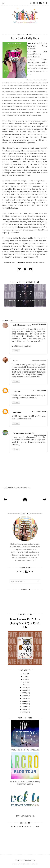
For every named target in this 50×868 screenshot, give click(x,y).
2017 (24, 696)
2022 (25, 682)
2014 (24, 704)
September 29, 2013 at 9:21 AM (39, 412)
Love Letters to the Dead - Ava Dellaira (25, 750)
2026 (25, 674)
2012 (24, 709)
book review (22, 263)
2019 (24, 690)
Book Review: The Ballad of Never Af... (25, 301)
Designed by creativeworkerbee (25, 864)
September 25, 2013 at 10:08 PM (39, 391)
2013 (24, 706)
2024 (25, 677)
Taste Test (31, 43)
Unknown (17, 391)
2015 (24, 701)
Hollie (15, 361)
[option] (25, 296)
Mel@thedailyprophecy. (22, 346)
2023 (25, 679)
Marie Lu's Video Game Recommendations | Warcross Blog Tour (25, 783)
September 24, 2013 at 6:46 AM (39, 324)
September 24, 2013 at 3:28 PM (39, 360)
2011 (24, 712)
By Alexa (28, 263)
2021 (25, 685)
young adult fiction (40, 263)
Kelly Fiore (33, 263)
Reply (16, 351)
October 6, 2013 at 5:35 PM (40, 435)
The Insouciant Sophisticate (23, 433)
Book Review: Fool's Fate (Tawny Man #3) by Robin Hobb (25, 623)
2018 (24, 693)
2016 (24, 698)
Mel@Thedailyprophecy (22, 325)
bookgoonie (17, 412)
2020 (24, 687)
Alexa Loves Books (22, 860)
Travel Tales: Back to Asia (25, 816)
